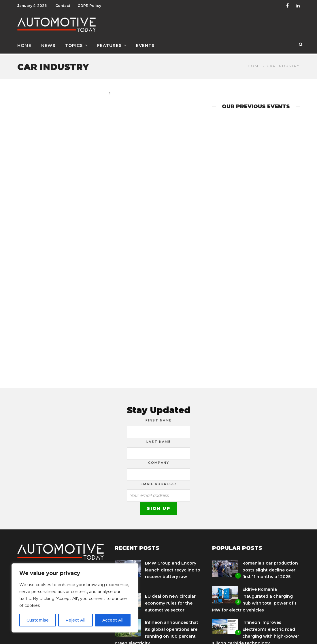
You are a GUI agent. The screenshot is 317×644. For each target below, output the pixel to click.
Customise (38, 620)
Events (145, 45)
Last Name (159, 440)
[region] (75, 598)
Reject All (75, 620)
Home (24, 45)
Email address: (159, 482)
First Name (159, 418)
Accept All (113, 620)
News (48, 45)
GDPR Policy (89, 6)
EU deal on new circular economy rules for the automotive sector (170, 601)
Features (109, 45)
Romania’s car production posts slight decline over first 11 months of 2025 (270, 568)
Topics (74, 45)
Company (159, 461)
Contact (63, 6)
